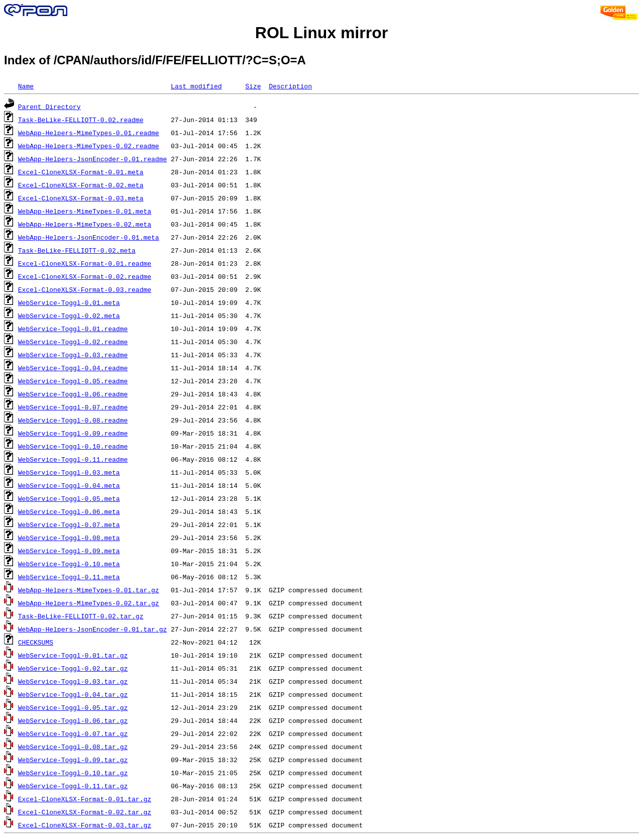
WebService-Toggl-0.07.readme (73, 407)
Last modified (196, 86)
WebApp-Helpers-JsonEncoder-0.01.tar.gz (92, 629)
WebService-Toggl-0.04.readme (73, 368)
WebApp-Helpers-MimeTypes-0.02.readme (89, 146)
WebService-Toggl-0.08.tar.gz (73, 747)
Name (26, 86)
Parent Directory (49, 107)
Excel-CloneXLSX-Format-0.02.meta (81, 185)
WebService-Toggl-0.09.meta (69, 551)
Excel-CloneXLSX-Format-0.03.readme (85, 289)
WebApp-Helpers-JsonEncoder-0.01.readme (92, 159)
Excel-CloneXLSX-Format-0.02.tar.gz (85, 812)
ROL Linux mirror (321, 33)
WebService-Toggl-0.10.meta (69, 564)
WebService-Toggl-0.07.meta (69, 524)
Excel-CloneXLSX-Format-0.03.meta (81, 198)
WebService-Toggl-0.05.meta (69, 498)
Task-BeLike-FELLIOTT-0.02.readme (81, 120)
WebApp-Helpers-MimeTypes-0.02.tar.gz (89, 603)
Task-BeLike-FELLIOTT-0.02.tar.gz (81, 616)
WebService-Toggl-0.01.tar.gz (73, 655)
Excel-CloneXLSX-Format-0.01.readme (85, 263)
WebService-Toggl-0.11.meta (69, 577)
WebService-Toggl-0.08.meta (69, 538)
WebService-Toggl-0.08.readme (73, 420)
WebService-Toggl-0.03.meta (69, 472)
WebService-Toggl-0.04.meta (69, 485)
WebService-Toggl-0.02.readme (73, 342)
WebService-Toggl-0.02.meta (69, 316)
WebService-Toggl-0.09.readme (73, 433)
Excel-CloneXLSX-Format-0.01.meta (81, 172)
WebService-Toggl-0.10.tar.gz (73, 773)
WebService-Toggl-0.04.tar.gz (73, 694)
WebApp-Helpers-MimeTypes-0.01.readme (89, 133)
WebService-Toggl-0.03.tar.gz (73, 681)
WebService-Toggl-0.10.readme (73, 446)
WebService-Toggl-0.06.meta (69, 511)
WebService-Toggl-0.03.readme (73, 355)
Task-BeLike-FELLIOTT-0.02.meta (77, 250)
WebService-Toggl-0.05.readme (73, 381)
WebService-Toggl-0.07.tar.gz (73, 733)
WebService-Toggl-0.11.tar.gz (73, 786)
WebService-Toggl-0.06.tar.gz (73, 720)
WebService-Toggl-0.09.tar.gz (73, 760)
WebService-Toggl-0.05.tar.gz (73, 707)
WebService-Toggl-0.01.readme (73, 329)
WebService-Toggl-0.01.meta (69, 302)
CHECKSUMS (36, 642)
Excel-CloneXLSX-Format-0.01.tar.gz (85, 799)
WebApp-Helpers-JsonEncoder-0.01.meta (89, 237)
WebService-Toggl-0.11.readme (73, 459)
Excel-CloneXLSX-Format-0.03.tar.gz (85, 825)
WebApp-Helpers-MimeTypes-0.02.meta (85, 224)
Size (253, 86)
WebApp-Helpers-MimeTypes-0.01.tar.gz (89, 590)
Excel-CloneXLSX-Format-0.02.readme (85, 276)
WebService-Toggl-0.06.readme (73, 394)
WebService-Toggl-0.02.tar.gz (73, 668)
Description (290, 86)
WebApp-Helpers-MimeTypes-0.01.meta (85, 211)
